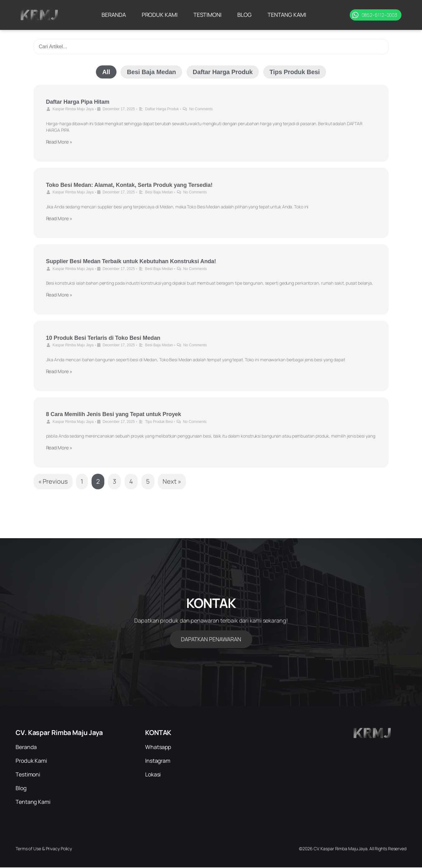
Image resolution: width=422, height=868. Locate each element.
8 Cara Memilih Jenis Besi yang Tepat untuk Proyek (114, 414)
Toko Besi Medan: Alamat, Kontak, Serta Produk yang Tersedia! (129, 185)
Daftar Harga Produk (223, 72)
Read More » (59, 142)
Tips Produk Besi (294, 72)
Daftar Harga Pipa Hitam (78, 102)
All (106, 72)
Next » (172, 481)
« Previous (53, 481)
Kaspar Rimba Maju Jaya (73, 109)
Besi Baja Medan (151, 72)
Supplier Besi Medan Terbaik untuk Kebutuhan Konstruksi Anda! (131, 261)
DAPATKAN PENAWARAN (211, 639)
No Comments (201, 109)
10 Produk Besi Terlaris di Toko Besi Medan (103, 338)
